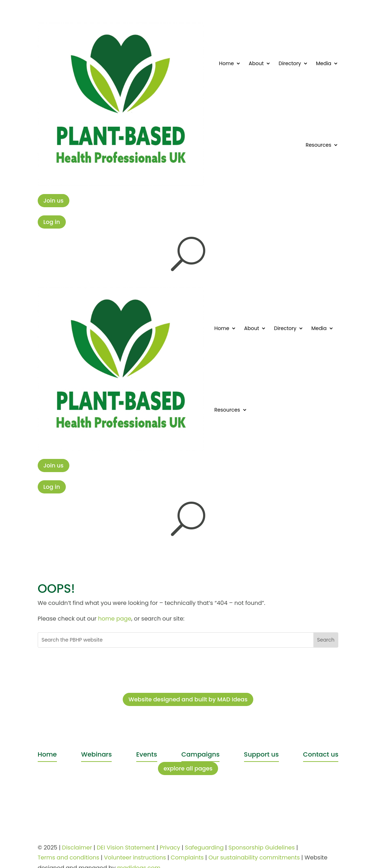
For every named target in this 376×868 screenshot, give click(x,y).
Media (324, 63)
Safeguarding (204, 848)
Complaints (187, 857)
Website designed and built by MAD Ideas (188, 699)
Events (147, 754)
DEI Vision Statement (126, 848)
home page (115, 619)
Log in (52, 222)
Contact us (321, 754)
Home (227, 63)
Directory (290, 63)
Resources (318, 145)
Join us (54, 201)
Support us (261, 754)
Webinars (96, 754)
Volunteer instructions (135, 857)
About (256, 63)
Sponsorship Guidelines (262, 848)
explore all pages (188, 768)
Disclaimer (77, 848)
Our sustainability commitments (254, 857)
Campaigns (200, 754)
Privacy (170, 848)
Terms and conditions (68, 857)
